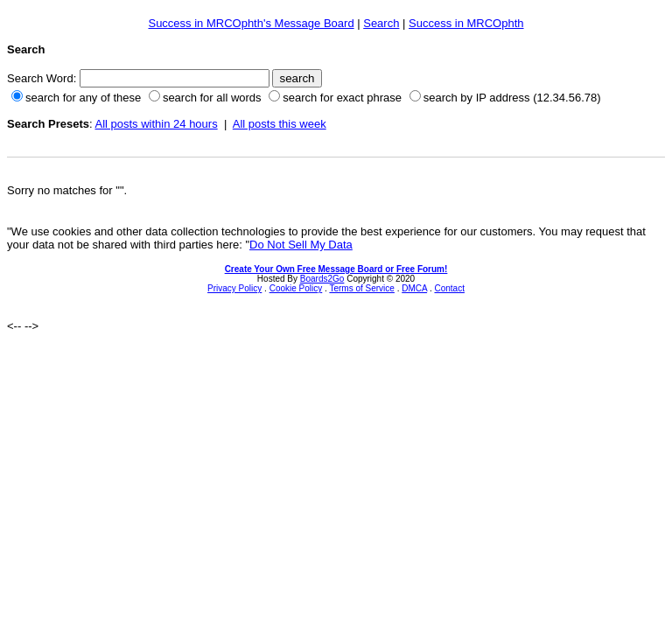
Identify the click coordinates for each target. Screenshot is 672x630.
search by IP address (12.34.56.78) (512, 98)
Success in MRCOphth (466, 23)
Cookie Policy (296, 288)
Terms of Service (361, 288)
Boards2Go (322, 279)
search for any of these (83, 98)
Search (381, 23)
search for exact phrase (342, 98)
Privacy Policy (234, 288)
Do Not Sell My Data (301, 245)
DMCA (414, 288)
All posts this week (280, 124)
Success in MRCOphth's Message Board (251, 23)
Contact (449, 288)
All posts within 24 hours (156, 124)
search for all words (212, 98)
